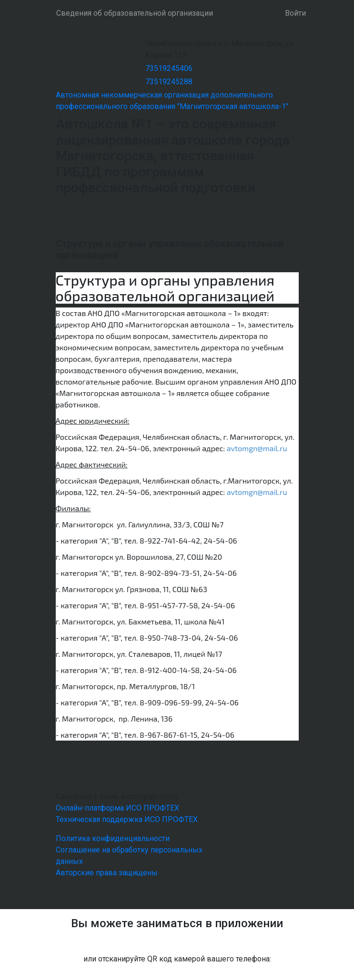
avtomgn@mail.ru (257, 448)
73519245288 (169, 82)
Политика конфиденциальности (113, 838)
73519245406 (169, 68)
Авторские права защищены (107, 873)
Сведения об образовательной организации (135, 13)
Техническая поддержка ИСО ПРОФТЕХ (127, 819)
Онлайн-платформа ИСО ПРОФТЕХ (117, 808)
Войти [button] (295, 13)
